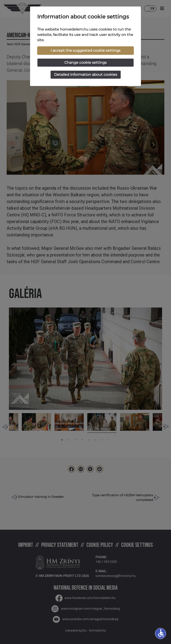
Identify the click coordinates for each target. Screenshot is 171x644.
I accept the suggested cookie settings (85, 50)
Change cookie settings (85, 63)
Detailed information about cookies (86, 75)
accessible (161, 633)
